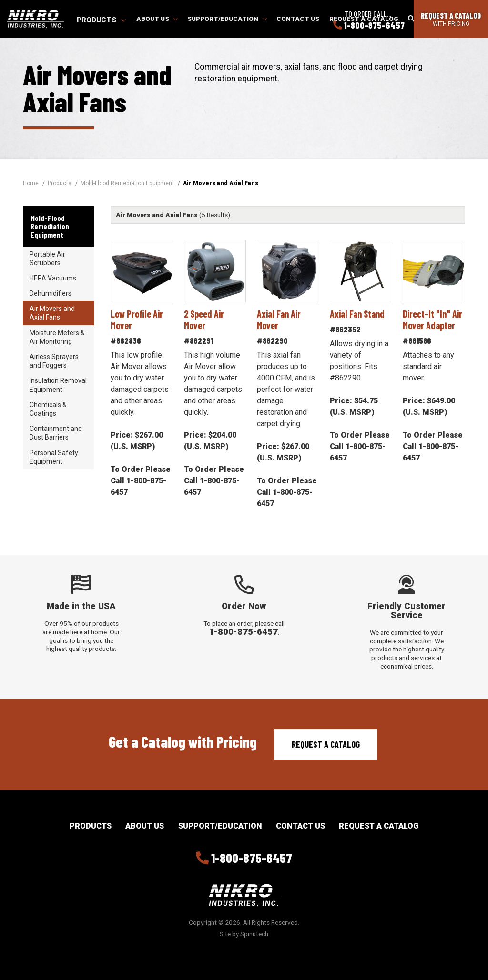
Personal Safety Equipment (54, 457)
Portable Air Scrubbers (47, 259)
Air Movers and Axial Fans (52, 313)
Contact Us (298, 19)
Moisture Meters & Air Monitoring (57, 337)
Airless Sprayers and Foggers (54, 361)
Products (101, 20)
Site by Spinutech (244, 934)
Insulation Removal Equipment (58, 385)
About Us (157, 19)
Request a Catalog (326, 744)
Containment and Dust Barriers (56, 433)
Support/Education (227, 19)
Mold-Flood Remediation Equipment (50, 226)
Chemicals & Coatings (48, 409)
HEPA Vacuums (53, 278)
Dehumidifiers (51, 293)
